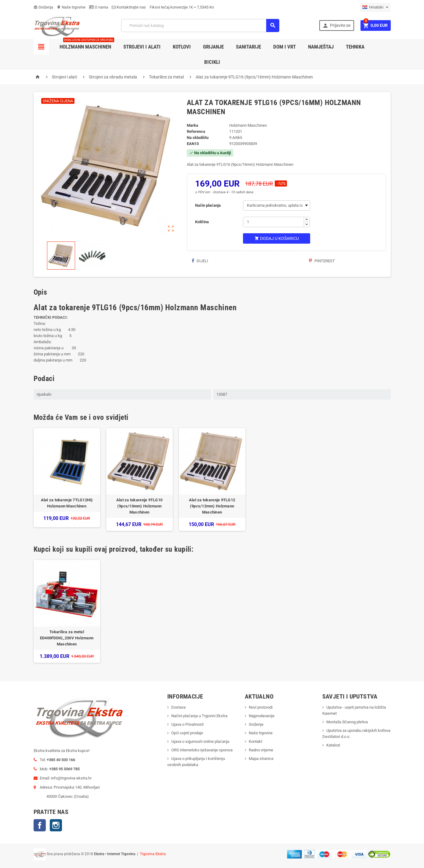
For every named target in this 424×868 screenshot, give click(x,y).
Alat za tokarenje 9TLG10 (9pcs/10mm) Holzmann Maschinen (139, 506)
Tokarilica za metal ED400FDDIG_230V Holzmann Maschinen (67, 638)
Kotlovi (182, 47)
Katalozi (333, 745)
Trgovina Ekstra (153, 854)
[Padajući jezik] (375, 7)
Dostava (178, 707)
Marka (192, 125)
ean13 (193, 144)
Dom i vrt (284, 47)
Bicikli (212, 62)
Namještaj (321, 47)
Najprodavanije (262, 716)
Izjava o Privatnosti (187, 724)
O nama (99, 7)
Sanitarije (248, 47)
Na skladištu (198, 138)
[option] (67, 479)
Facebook (40, 825)
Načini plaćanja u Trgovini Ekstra (199, 716)
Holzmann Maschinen (87, 44)
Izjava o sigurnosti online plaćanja (200, 741)
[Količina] (274, 222)
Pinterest (322, 261)
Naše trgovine (71, 7)
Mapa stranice (261, 759)
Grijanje (213, 47)
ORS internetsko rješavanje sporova (202, 750)
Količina (202, 222)
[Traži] (200, 25)
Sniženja (43, 7)
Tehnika (355, 47)
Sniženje (256, 724)
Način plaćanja (208, 205)
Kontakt (255, 741)
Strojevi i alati (142, 47)
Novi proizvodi (261, 707)
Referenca (196, 131)
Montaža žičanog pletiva (347, 722)
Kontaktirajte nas (129, 7)
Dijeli (200, 261)
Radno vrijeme (261, 750)
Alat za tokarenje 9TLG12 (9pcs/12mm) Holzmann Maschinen (212, 506)
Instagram (56, 825)
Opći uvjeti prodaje (187, 733)
